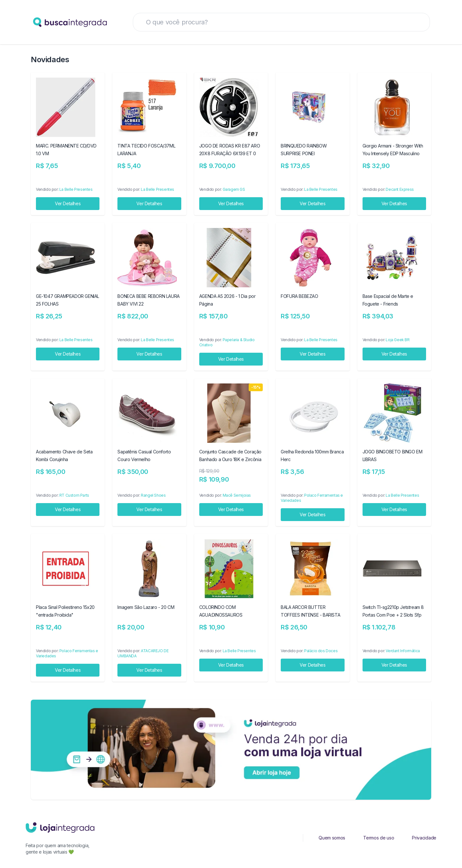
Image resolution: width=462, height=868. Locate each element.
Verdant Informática (403, 651)
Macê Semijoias (237, 495)
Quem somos (332, 838)
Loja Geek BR (398, 340)
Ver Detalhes (68, 203)
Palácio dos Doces (321, 651)
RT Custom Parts (74, 495)
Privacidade (424, 838)
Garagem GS (234, 189)
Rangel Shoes (153, 495)
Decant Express (400, 189)
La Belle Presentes (76, 189)
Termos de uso (379, 838)
